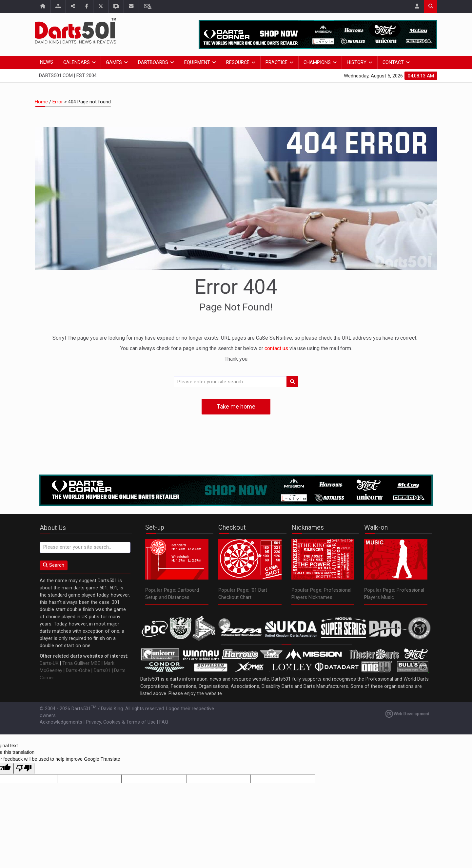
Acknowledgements (61, 722)
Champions (317, 63)
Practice (276, 63)
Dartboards (153, 63)
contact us (277, 348)
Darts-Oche (78, 671)
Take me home (236, 406)
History (357, 63)
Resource (238, 63)
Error (58, 102)
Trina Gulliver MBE (81, 663)
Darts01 (102, 671)
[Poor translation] (24, 769)
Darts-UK (49, 663)
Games (114, 63)
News (47, 62)
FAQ (164, 722)
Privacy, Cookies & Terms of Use (121, 722)
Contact (393, 63)
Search (54, 565)
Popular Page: (161, 590)
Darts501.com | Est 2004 (68, 76)
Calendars (77, 63)
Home (41, 102)
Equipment (197, 63)
